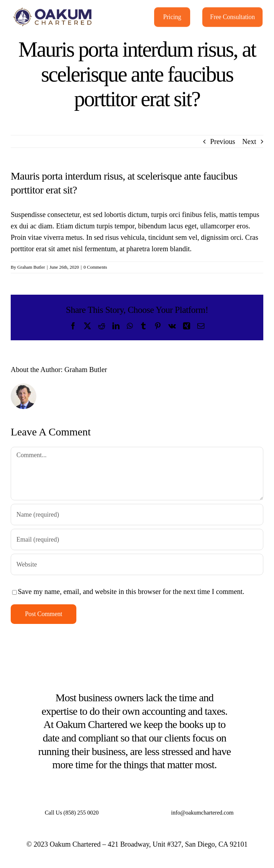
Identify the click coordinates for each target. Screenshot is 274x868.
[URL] (137, 564)
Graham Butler (31, 267)
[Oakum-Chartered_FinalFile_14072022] (53, 9)
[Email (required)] (137, 539)
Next (249, 141)
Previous (223, 141)
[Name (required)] (137, 515)
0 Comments (95, 267)
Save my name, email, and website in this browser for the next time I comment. (131, 591)
